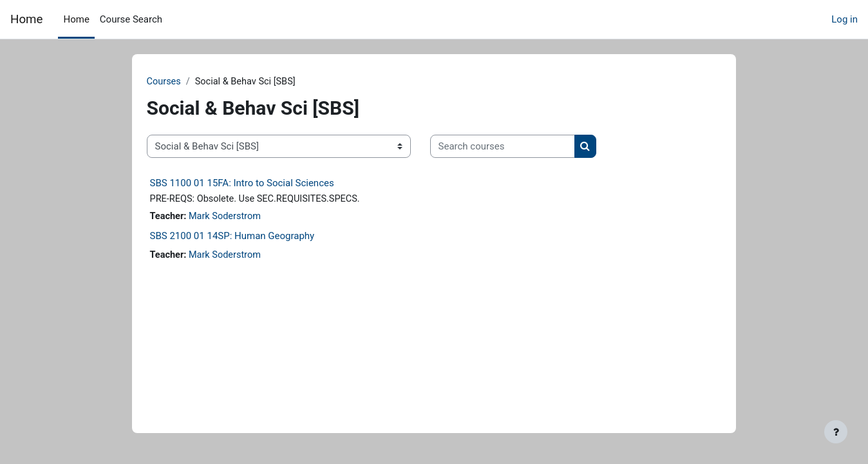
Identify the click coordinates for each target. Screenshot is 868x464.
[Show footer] (836, 432)
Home (26, 19)
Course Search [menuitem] (131, 19)
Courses (184, 82)
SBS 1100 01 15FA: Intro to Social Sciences (262, 184)
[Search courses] (523, 147)
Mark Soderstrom (247, 218)
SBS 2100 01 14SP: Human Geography (252, 237)
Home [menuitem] (76, 19)
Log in (844, 19)
